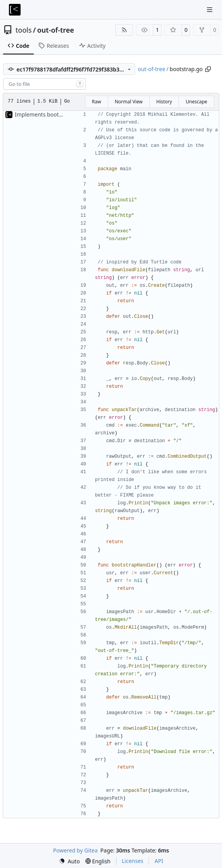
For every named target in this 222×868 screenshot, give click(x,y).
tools (24, 30)
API (159, 861)
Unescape (196, 102)
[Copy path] (208, 69)
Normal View (129, 102)
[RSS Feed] (124, 30)
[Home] (15, 10)
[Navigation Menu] (210, 10)
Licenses (133, 861)
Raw (97, 102)
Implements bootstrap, (45, 114)
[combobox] (44, 84)
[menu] (69, 861)
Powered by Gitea (75, 850)
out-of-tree (56, 30)
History (164, 102)
